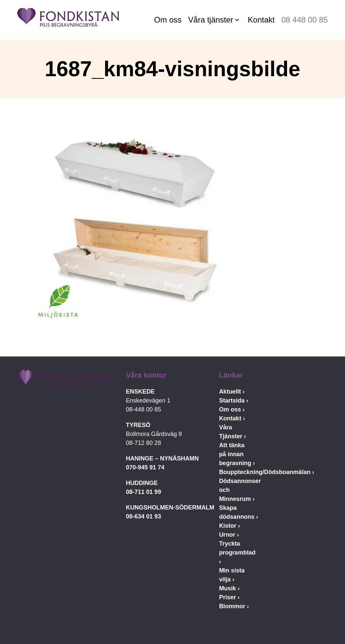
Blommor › (234, 606)
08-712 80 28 (143, 443)
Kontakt (261, 20)
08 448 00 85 (305, 20)
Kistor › (230, 526)
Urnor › (229, 535)
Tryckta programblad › (237, 553)
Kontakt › (232, 418)
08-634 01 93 (143, 516)
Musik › (229, 588)
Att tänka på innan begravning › (237, 454)
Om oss (168, 20)
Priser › (229, 597)
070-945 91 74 (145, 467)
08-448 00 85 (143, 409)
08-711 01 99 (143, 492)
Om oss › (232, 409)
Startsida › (234, 401)
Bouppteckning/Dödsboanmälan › (267, 472)
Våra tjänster (211, 20)
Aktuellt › (232, 392)
